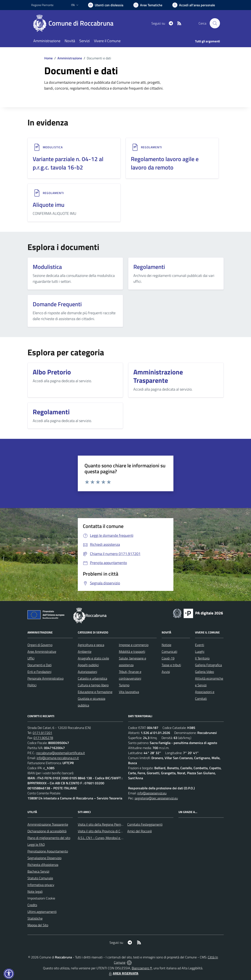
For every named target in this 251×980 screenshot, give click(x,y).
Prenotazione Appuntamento (48, 851)
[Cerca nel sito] (215, 23)
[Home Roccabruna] (75, 23)
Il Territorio (202, 658)
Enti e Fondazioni (39, 672)
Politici (32, 685)
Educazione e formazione (95, 692)
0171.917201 (42, 733)
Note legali (35, 891)
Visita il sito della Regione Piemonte (103, 824)
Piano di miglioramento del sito (49, 838)
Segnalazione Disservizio (44, 858)
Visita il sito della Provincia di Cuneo (103, 831)
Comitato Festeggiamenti (145, 824)
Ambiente (85, 652)
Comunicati (169, 652)
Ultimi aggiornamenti (42, 912)
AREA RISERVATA (123, 973)
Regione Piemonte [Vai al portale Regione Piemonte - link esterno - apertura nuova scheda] (42, 5)
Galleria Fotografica (208, 665)
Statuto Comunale (40, 878)
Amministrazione (70, 58)
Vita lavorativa (129, 692)
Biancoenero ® (142, 968)
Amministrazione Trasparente (48, 824)
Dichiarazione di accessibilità (47, 831)
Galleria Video (204, 672)
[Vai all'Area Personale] (194, 5)
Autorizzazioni (87, 672)
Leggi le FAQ (36, 844)
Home (48, 58)
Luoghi (200, 652)
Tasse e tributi (171, 665)
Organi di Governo (40, 645)
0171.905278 (43, 738)
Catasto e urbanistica (92, 678)
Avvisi (166, 672)
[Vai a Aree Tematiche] (148, 5)
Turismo (124, 685)
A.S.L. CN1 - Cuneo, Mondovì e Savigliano (107, 838)
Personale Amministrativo (46, 678)
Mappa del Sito (38, 925)
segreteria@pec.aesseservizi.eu (156, 798)
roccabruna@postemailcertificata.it (61, 753)
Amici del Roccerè (140, 831)
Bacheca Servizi (38, 871)
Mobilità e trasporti (132, 652)
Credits (32, 905)
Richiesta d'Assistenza (43, 865)
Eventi (200, 645)
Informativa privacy (41, 885)
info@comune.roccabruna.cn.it (58, 758)
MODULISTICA (53, 147)
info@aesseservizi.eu (152, 793)
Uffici (31, 658)
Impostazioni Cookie (41, 898)
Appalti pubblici (88, 665)
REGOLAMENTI (152, 147)
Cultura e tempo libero (93, 685)
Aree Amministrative (42, 652)
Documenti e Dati (40, 665)
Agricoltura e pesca (91, 645)
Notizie (166, 645)
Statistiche (35, 918)
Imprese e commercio (134, 645)
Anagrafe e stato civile (93, 658)
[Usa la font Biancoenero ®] (106, 5)
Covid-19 (168, 658)
